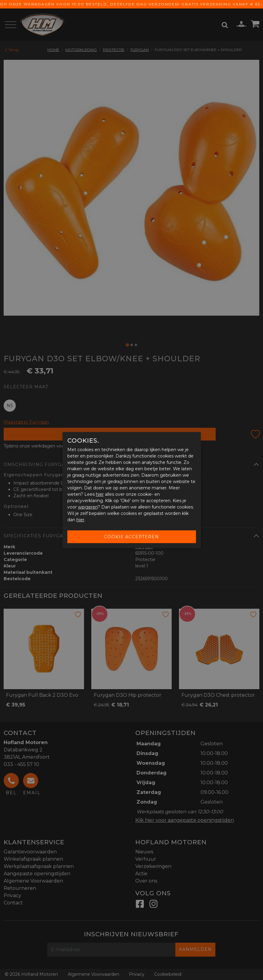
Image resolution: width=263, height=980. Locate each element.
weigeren (88, 507)
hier (100, 494)
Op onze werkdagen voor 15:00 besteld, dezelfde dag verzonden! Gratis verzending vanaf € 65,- (131, 4)
